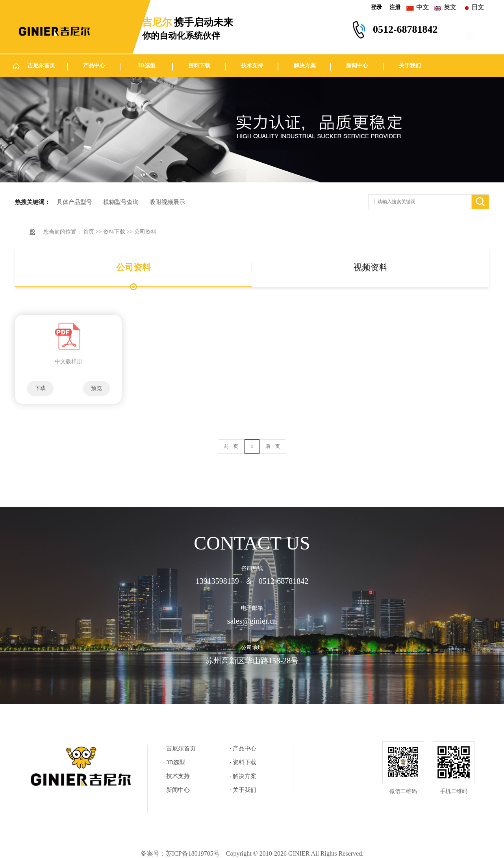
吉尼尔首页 (41, 66)
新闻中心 (357, 66)
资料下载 (199, 66)
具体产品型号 (74, 202)
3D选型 (147, 66)
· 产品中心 (243, 748)
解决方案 (305, 66)
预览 (96, 388)
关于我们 (410, 66)
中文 (422, 7)
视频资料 (371, 267)
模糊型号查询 (121, 202)
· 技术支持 (177, 776)
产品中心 (94, 66)
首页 (89, 232)
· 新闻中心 (177, 790)
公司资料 (145, 232)
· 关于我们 (243, 790)
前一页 (231, 446)
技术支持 (252, 66)
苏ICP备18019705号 (193, 853)
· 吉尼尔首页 (180, 748)
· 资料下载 (243, 762)
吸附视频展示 (167, 202)
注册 (395, 7)
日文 (478, 7)
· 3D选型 (174, 762)
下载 (40, 388)
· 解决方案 (243, 776)
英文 (450, 7)
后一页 (273, 446)
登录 (376, 7)
